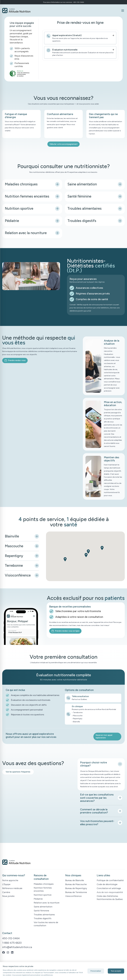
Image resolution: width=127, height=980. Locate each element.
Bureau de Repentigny (76, 888)
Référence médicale (12, 888)
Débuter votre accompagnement (64, 144)
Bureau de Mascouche (76, 884)
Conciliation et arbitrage (109, 888)
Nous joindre (8, 896)
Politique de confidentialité (110, 880)
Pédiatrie (38, 899)
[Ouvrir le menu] (123, 10)
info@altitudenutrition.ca (17, 947)
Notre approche (10, 880)
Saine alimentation (43, 907)
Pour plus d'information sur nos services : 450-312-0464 (64, 2)
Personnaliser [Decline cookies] (96, 971)
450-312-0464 (11, 938)
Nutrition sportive (43, 895)
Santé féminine (41, 911)
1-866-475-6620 (12, 943)
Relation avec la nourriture (47, 903)
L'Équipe (6, 884)
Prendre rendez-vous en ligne (65, 631)
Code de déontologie (107, 884)
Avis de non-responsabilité (110, 892)
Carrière (6, 892)
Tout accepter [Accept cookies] (116, 971)
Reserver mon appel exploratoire (104, 736)
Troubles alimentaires (44, 915)
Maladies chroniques (44, 884)
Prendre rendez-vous (15, 360)
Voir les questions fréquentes (18, 772)
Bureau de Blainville (75, 880)
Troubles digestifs (43, 918)
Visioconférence (73, 896)
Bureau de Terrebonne (76, 892)
